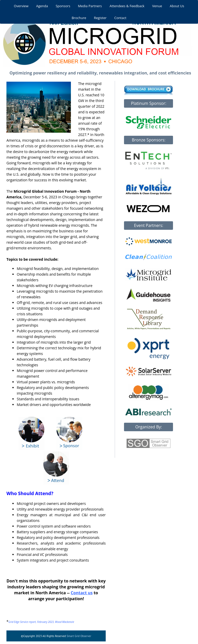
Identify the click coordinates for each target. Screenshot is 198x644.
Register (100, 18)
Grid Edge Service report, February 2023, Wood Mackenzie (41, 622)
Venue (157, 6)
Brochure (79, 18)
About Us (177, 6)
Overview (21, 6)
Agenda (42, 6)
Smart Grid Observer (79, 636)
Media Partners (90, 6)
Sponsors (63, 6)
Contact (120, 18)
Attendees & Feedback (127, 6)
